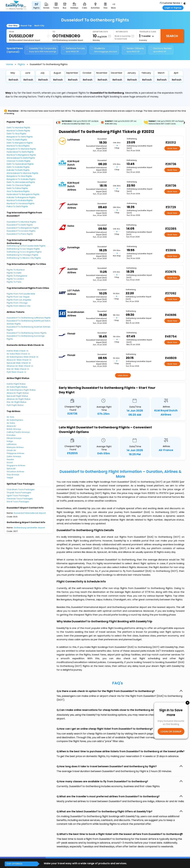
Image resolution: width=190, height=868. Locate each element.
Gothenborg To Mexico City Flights (24, 258)
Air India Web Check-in (18, 354)
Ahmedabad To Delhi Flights (21, 158)
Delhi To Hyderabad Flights (20, 164)
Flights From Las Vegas (18, 297)
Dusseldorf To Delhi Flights (20, 225)
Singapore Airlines (16, 465)
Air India (11, 423)
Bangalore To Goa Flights (19, 176)
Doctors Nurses (161, 50)
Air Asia (10, 417)
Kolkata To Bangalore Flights (21, 197)
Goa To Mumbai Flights (18, 191)
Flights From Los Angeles (19, 300)
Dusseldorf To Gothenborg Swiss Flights (27, 333)
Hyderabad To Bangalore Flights (23, 194)
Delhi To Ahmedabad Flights (21, 182)
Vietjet (10, 478)
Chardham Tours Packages (21, 489)
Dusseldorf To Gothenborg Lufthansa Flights (29, 318)
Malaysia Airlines (15, 447)
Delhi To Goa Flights (17, 134)
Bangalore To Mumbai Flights (21, 149)
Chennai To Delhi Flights (19, 161)
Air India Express (15, 420)
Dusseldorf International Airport (30, 513)
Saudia (10, 459)
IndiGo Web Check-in (18, 351)
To (54, 32)
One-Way (13, 26)
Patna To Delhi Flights (17, 206)
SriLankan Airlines (16, 472)
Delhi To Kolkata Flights (18, 167)
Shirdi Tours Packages (18, 502)
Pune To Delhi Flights (17, 140)
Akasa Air (11, 426)
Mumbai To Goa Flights (18, 146)
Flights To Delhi (14, 273)
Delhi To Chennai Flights (19, 185)
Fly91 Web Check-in (17, 372)
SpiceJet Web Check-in (19, 363)
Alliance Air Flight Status (19, 399)
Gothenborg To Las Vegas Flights (23, 249)
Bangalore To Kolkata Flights (21, 179)
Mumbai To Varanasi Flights (21, 203)
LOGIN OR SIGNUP (171, 731)
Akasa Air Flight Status (18, 393)
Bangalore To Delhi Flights (20, 137)
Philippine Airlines (16, 453)
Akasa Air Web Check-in (19, 360)
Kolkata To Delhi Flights (18, 170)
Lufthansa (12, 444)
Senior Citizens (133, 50)
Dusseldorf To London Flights (21, 231)
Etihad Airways (14, 438)
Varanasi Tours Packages (20, 499)
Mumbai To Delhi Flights (18, 131)
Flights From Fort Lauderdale (21, 294)
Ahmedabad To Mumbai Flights (22, 173)
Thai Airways (13, 475)
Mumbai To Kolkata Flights (20, 200)
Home (10, 64)
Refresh (13, 80)
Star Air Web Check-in (18, 369)
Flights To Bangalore (17, 276)
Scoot (10, 462)
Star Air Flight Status (17, 402)
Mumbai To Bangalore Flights (21, 155)
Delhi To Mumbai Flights (18, 128)
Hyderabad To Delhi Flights (20, 152)
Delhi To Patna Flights (17, 188)
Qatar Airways (14, 456)
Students (104, 50)
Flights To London (15, 279)
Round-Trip (26, 26)
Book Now (172, 148)
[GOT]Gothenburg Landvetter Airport (68, 40)
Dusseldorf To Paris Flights (20, 234)
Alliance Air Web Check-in (20, 366)
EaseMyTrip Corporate (41, 50)
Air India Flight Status (17, 387)
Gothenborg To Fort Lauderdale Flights (26, 246)
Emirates (11, 435)
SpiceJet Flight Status (17, 396)
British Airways (14, 429)
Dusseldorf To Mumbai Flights (21, 222)
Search (172, 36)
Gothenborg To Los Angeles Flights (24, 252)
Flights (21, 64)
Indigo (10, 441)
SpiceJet (11, 469)
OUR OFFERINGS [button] (14, 864)
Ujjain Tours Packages (18, 496)
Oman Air (11, 450)
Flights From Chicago (17, 303)
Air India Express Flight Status (21, 390)
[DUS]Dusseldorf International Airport (25, 40)
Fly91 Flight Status (15, 405)
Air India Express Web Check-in (23, 357)
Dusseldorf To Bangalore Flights (23, 228)
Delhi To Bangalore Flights (20, 143)
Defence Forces (74, 50)
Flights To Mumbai (16, 270)
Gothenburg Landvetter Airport (29, 528)
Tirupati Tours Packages (19, 492)
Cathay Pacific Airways (18, 432)
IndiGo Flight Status (16, 384)
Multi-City (39, 26)
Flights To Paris (14, 282)
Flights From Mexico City (19, 306)
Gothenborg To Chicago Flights (22, 255)
